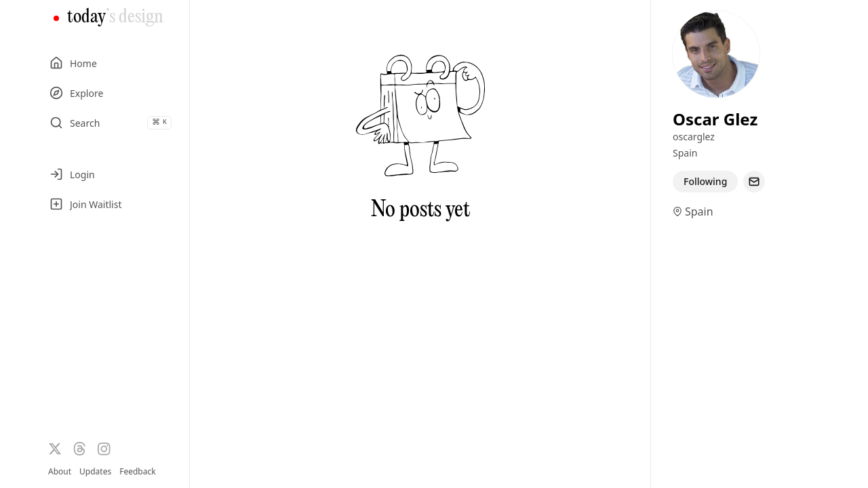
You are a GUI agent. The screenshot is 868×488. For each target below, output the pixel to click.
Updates (95, 471)
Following (705, 181)
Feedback (137, 472)
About (60, 471)
